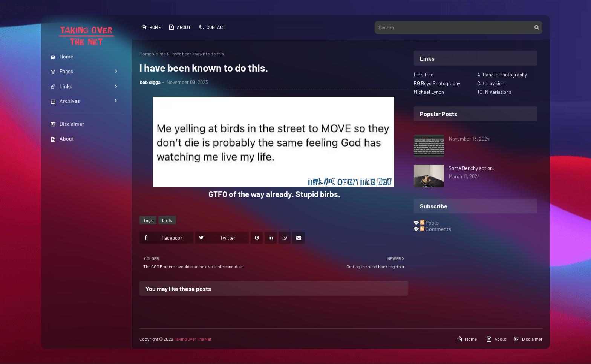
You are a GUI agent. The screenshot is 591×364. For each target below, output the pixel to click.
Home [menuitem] (62, 56)
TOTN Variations (494, 92)
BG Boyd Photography (437, 83)
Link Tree (424, 75)
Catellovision (491, 83)
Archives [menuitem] (65, 101)
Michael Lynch (429, 92)
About (62, 138)
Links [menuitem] (61, 86)
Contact (212, 27)
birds (161, 54)
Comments (436, 229)
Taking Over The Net (193, 339)
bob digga (150, 82)
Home (151, 27)
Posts (429, 223)
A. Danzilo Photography (502, 75)
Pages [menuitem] (62, 71)
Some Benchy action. (471, 168)
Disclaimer (67, 124)
